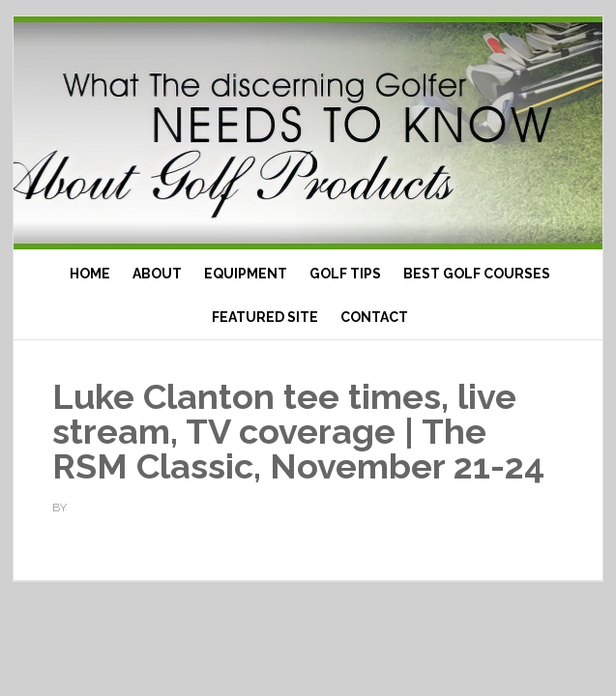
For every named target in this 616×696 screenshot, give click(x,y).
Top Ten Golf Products (308, 133)
